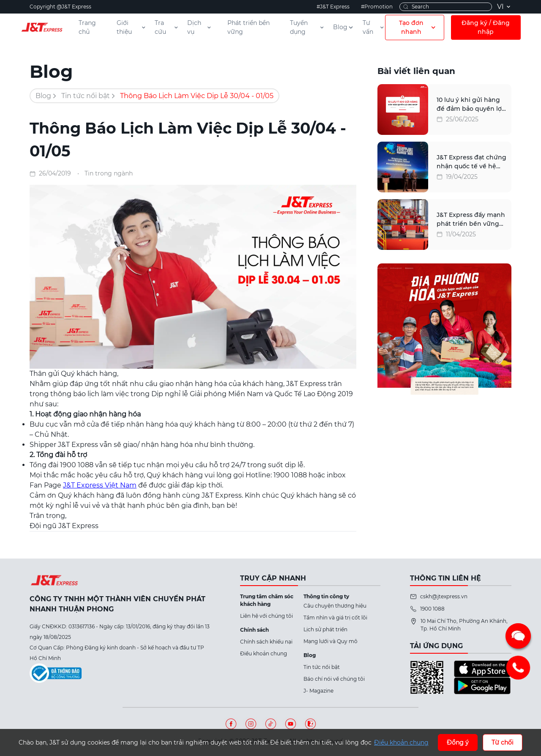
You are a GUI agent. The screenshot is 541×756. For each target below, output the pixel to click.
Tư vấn (374, 27)
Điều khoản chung (264, 653)
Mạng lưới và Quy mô (331, 641)
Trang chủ (87, 27)
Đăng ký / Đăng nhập (486, 27)
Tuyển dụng (307, 27)
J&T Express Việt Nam (100, 485)
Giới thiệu (131, 27)
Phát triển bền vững (249, 27)
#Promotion (377, 7)
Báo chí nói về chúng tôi (334, 679)
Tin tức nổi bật (86, 96)
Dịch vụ (199, 27)
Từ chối (503, 742)
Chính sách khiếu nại (266, 642)
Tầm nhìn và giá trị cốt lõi (335, 618)
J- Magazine (318, 691)
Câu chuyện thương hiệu (335, 606)
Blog (344, 27)
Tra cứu (167, 27)
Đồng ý (458, 742)
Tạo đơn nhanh (418, 27)
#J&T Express (333, 7)
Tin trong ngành (109, 173)
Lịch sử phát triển (325, 629)
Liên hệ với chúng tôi (266, 616)
